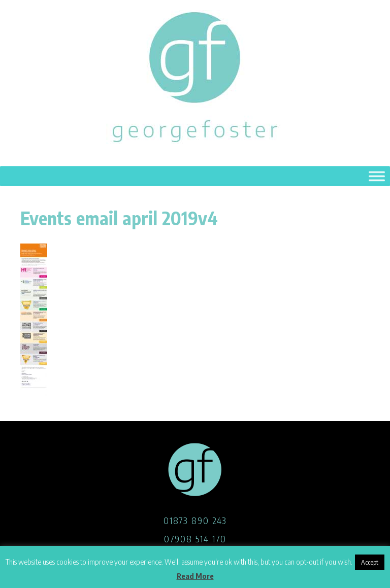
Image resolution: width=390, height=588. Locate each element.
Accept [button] (370, 562)
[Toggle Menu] (377, 177)
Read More (195, 576)
